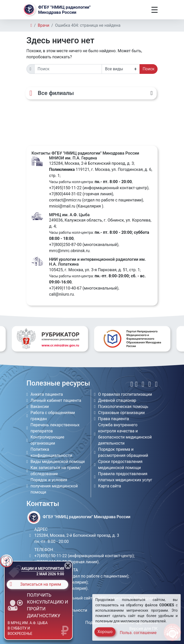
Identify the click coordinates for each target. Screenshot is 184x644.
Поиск (149, 69)
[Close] (68, 566)
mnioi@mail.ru (62, 206)
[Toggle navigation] (155, 10)
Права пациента (114, 419)
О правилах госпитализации (125, 394)
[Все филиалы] (91, 93)
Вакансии (40, 407)
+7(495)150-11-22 (65, 188)
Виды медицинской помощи (58, 462)
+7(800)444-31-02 (65, 194)
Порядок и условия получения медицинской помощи (54, 486)
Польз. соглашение (138, 633)
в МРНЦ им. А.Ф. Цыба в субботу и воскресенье (28, 628)
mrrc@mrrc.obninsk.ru (69, 251)
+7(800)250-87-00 (65, 245)
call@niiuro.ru (62, 294)
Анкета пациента (47, 394)
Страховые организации (121, 413)
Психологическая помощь (123, 407)
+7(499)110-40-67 (65, 288)
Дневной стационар (117, 400)
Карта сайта (110, 486)
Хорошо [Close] (105, 632)
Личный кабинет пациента (56, 400)
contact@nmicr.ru (65, 200)
